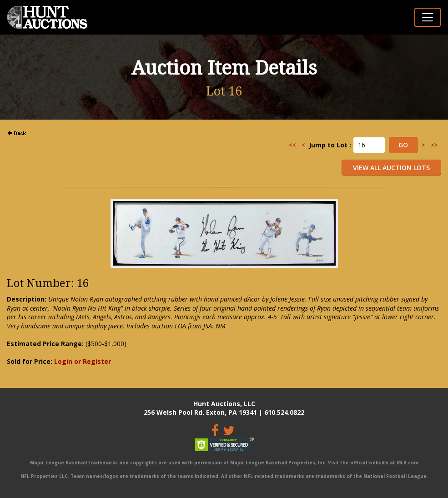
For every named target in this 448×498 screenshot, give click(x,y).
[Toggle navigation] (428, 17)
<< (292, 145)
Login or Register (83, 361)
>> (434, 145)
